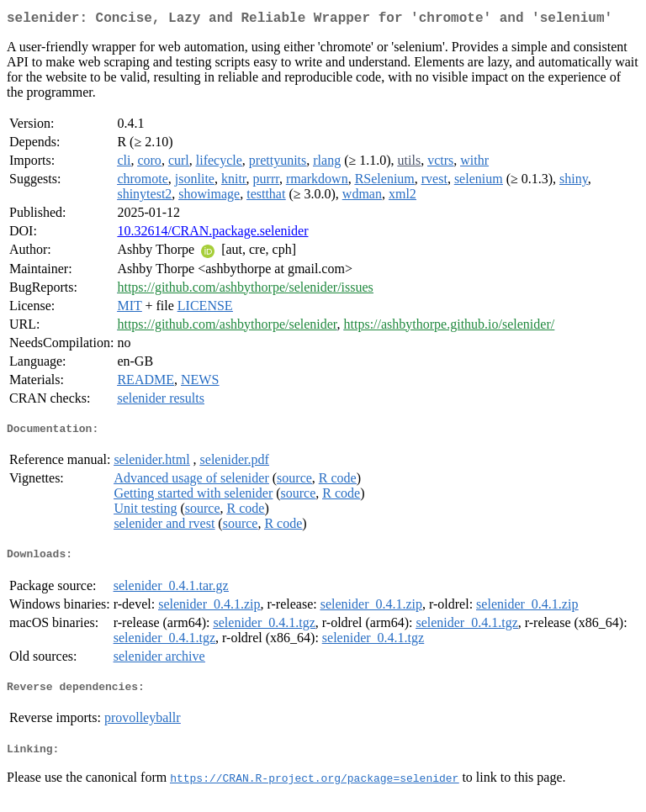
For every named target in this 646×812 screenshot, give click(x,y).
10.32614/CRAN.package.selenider (212, 234)
